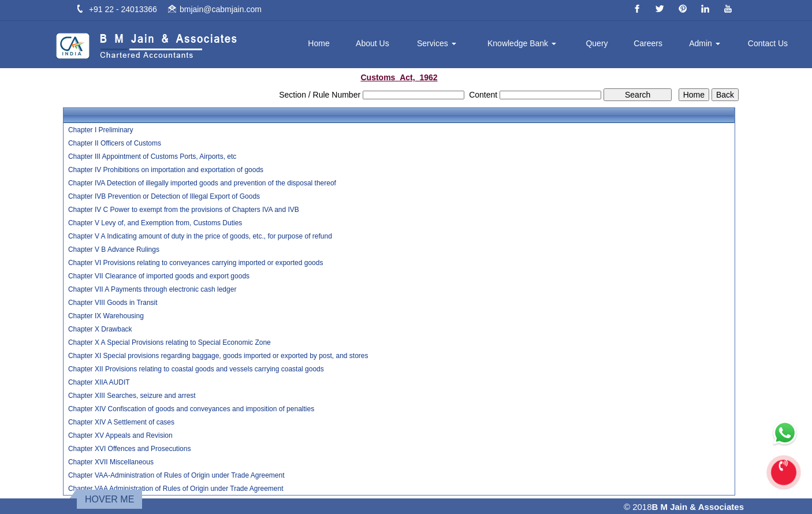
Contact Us (768, 43)
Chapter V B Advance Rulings (114, 249)
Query (597, 43)
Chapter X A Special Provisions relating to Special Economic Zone (170, 342)
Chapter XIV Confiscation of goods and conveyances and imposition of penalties (191, 409)
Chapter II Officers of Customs (115, 143)
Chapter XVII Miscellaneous (111, 462)
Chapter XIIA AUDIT (99, 382)
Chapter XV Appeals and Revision (120, 435)
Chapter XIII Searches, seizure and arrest (132, 396)
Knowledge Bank (522, 43)
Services (437, 43)
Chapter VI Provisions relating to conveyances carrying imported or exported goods (196, 263)
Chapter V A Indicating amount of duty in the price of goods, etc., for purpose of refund (200, 236)
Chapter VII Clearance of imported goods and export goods (159, 276)
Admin (705, 43)
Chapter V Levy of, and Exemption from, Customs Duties (155, 223)
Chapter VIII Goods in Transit (113, 303)
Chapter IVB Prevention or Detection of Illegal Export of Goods (164, 196)
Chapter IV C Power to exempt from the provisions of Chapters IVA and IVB (184, 210)
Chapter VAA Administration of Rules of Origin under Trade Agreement (176, 489)
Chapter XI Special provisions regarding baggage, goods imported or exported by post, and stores (218, 356)
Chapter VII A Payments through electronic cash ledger (152, 289)
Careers (648, 43)
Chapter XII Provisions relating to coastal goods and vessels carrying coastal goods (196, 369)
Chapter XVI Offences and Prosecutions (130, 449)
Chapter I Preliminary (101, 130)
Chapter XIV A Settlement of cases (121, 422)
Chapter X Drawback (100, 329)
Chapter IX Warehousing (106, 316)
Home (319, 43)
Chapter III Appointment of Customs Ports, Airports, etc (152, 157)
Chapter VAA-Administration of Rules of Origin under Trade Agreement (176, 475)
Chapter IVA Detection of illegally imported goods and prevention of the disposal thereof (202, 183)
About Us (373, 43)
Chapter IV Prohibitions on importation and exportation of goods (166, 170)
